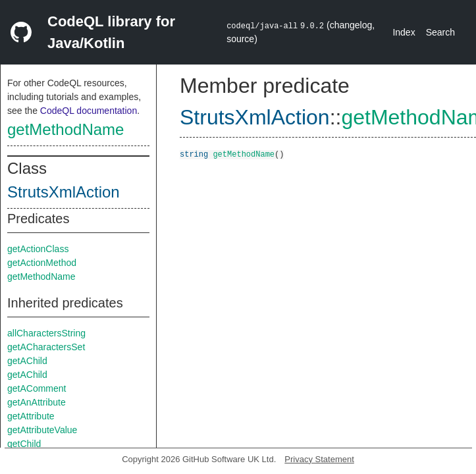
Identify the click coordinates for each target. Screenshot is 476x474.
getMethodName (66, 129)
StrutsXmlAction (64, 192)
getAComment (37, 388)
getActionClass (38, 249)
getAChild (27, 361)
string (194, 154)
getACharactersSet (46, 347)
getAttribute (31, 416)
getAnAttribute (37, 402)
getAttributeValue (42, 430)
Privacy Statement (319, 459)
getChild (24, 444)
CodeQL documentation (89, 111)
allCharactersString (46, 333)
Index (404, 32)
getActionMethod (42, 263)
